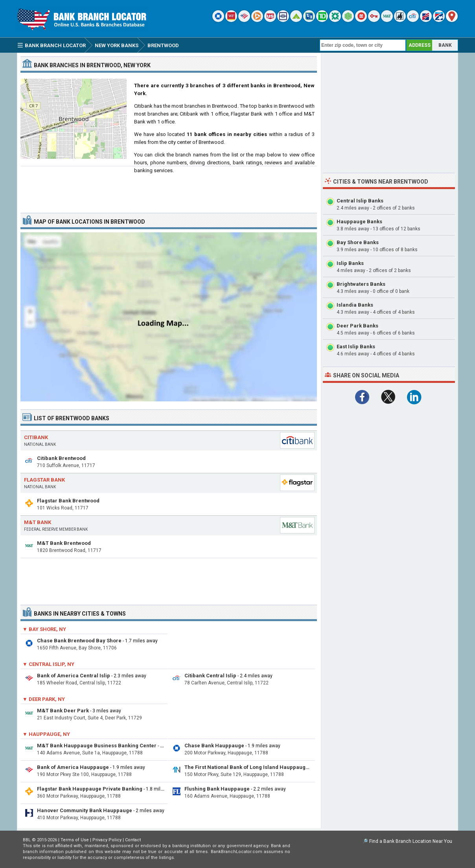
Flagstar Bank (44, 480)
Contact (133, 840)
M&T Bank (38, 522)
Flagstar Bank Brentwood (68, 501)
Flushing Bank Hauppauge (217, 789)
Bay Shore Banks (358, 242)
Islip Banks (350, 263)
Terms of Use (75, 840)
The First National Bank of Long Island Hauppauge (247, 767)
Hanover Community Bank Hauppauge (85, 810)
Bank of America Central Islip (74, 676)
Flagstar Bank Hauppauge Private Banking (90, 789)
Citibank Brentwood (61, 458)
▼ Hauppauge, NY (46, 734)
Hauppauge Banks (359, 222)
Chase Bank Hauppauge (214, 746)
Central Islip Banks (360, 201)
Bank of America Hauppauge (73, 767)
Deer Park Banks (357, 326)
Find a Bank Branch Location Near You (411, 841)
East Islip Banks (356, 347)
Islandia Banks (355, 305)
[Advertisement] (169, 186)
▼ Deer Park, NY (44, 699)
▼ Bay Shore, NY (44, 629)
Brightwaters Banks (361, 284)
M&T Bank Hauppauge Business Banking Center (97, 746)
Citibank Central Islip (210, 676)
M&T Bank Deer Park (63, 711)
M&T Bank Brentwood (64, 543)
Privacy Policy (107, 840)
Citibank (36, 437)
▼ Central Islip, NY (48, 664)
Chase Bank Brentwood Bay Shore (79, 641)
